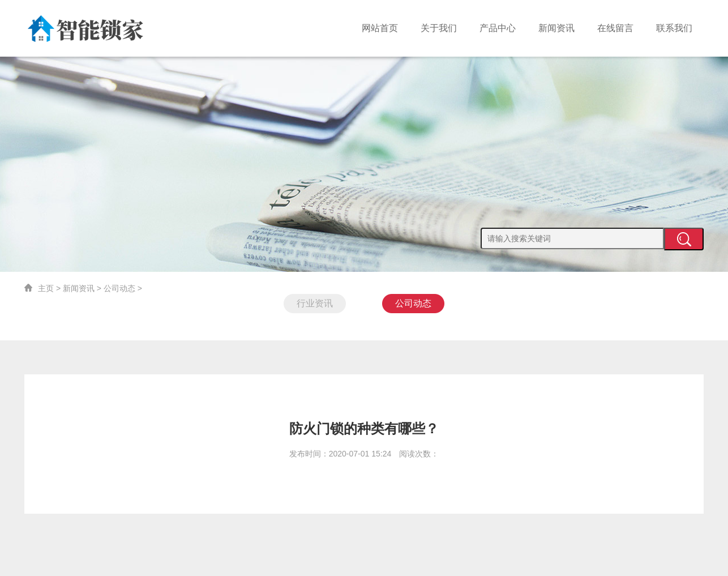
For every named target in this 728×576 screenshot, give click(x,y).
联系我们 (674, 28)
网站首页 (380, 28)
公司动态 (119, 288)
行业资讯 (315, 303)
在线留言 (615, 28)
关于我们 (439, 28)
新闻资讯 (556, 28)
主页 (46, 288)
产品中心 (498, 28)
